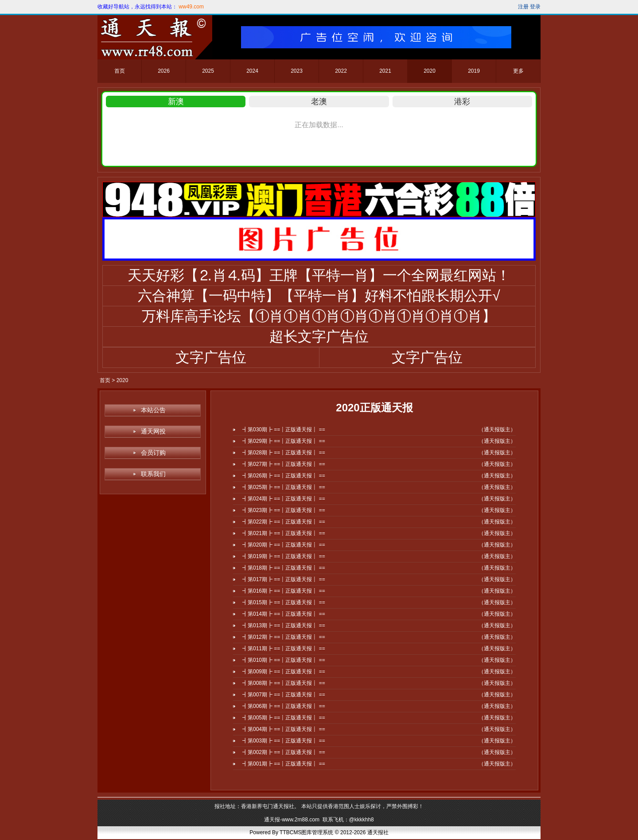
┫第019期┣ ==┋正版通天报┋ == (284, 556)
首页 (120, 71)
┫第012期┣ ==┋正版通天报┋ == (284, 637)
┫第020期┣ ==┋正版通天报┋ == (284, 545)
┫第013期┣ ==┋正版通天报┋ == (284, 625)
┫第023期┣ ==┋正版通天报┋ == (284, 510)
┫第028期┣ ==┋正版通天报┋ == (284, 453)
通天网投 (153, 431)
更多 (518, 71)
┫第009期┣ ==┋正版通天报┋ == (284, 672)
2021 (385, 71)
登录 (535, 7)
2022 (341, 71)
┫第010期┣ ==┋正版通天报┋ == (284, 660)
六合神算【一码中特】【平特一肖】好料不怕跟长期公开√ (319, 296)
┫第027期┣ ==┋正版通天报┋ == (284, 464)
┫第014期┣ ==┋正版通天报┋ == (284, 614)
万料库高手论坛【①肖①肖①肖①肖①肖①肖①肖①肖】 (319, 316)
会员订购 (153, 453)
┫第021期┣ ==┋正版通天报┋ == (284, 533)
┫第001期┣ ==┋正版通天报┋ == (284, 764)
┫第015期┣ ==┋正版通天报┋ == (284, 602)
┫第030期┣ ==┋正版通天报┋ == (284, 430)
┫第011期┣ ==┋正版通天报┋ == (284, 649)
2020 (430, 71)
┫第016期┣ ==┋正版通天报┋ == (284, 591)
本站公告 (153, 410)
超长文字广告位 (319, 336)
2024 (252, 71)
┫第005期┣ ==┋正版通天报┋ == (284, 718)
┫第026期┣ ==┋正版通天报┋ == (284, 476)
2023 (297, 71)
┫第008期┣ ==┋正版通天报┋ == (284, 683)
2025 (208, 71)
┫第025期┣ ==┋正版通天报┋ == (284, 487)
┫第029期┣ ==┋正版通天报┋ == (284, 441)
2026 (164, 71)
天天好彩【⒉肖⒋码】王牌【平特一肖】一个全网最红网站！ (319, 275)
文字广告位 (211, 357)
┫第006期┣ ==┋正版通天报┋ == (284, 706)
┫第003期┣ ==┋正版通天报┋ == (284, 741)
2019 (474, 71)
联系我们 (153, 474)
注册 (523, 7)
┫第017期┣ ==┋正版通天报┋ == (284, 579)
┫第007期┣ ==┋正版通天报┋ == (284, 695)
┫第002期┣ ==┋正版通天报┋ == (284, 752)
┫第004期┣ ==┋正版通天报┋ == (284, 729)
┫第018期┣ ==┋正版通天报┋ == (284, 568)
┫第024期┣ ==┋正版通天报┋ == (284, 499)
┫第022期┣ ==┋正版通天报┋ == (284, 522)
